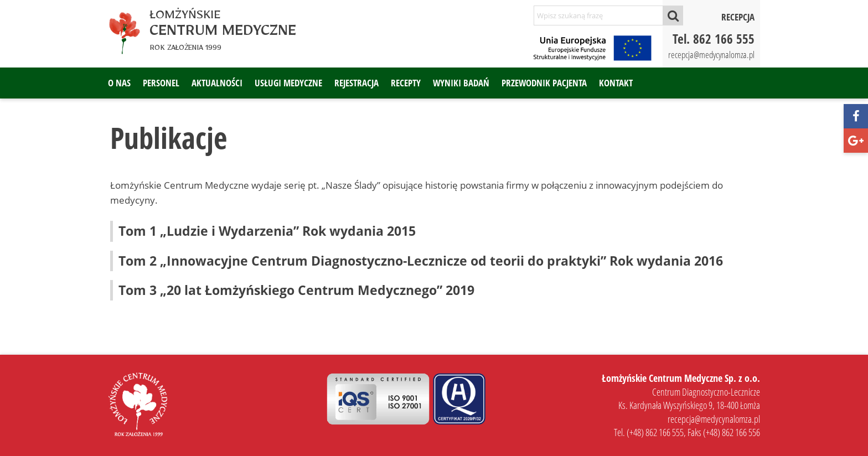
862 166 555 (724, 39)
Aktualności (217, 83)
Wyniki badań (461, 83)
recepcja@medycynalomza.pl (711, 55)
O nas (119, 83)
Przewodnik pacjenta (544, 83)
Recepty (406, 83)
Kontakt (616, 83)
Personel (161, 83)
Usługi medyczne (288, 83)
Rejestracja (356, 83)
